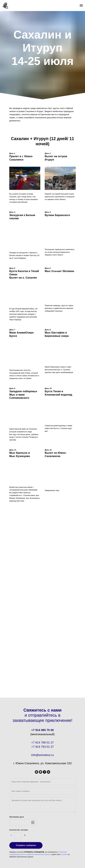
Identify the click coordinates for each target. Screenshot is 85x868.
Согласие (64, 854)
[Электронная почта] (48, 772)
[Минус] (11, 835)
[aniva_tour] (37, 772)
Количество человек (19, 830)
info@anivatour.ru (42, 755)
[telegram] (44, 772)
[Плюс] (25, 835)
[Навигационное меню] (81, 6)
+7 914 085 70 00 (42, 730)
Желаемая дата (17, 817)
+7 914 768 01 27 (42, 742)
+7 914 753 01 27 (42, 747)
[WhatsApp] (41, 772)
